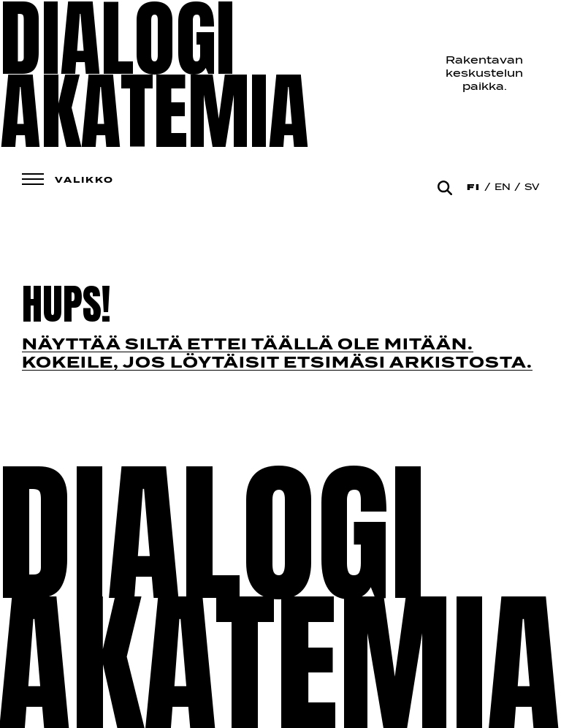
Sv (532, 188)
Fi (474, 188)
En (503, 188)
